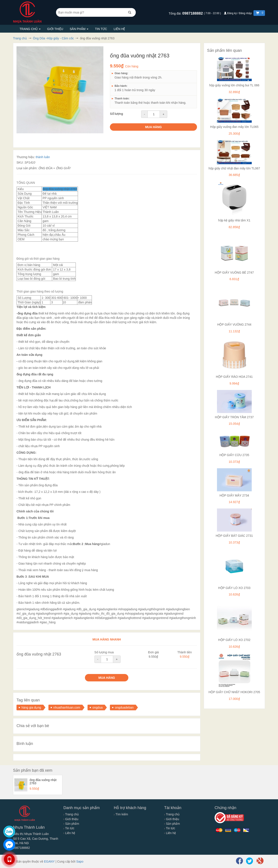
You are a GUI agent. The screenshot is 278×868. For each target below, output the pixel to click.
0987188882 (193, 13)
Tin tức (101, 29)
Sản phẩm (79, 29)
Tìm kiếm (121, 814)
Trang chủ (30, 29)
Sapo (80, 861)
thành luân (43, 157)
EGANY (49, 861)
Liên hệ (119, 29)
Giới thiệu (55, 29)
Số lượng (116, 114)
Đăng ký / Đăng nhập (238, 13)
